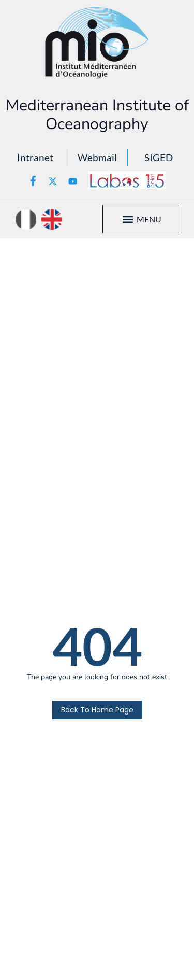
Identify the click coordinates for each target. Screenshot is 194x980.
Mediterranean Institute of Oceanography (97, 115)
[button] (128, 219)
